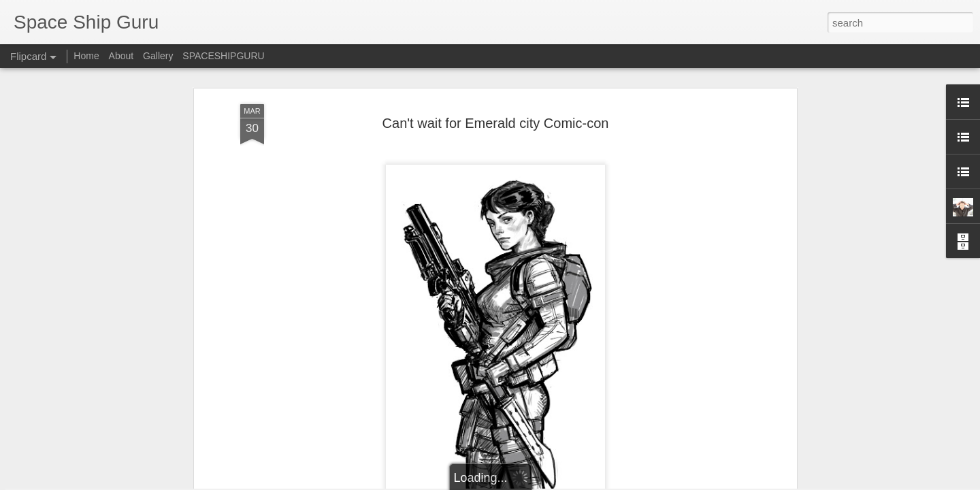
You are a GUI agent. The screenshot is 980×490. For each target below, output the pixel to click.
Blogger (562, 483)
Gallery (158, 56)
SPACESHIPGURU (223, 56)
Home (86, 56)
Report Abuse (602, 483)
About (121, 56)
